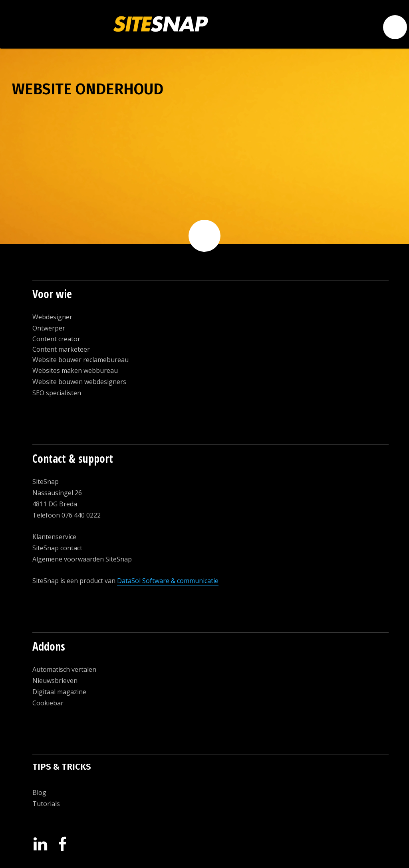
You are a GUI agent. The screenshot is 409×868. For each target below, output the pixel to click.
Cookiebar (48, 703)
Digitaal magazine (59, 692)
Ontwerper (49, 328)
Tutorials (46, 804)
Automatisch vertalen (64, 669)
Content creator (56, 339)
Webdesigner (52, 317)
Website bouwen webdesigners (79, 382)
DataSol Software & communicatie (168, 581)
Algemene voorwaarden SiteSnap (82, 559)
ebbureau (103, 370)
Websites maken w (60, 370)
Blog (39, 792)
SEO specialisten (57, 393)
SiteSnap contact (57, 548)
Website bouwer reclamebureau (80, 360)
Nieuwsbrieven (55, 681)
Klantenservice (54, 537)
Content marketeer (61, 349)
